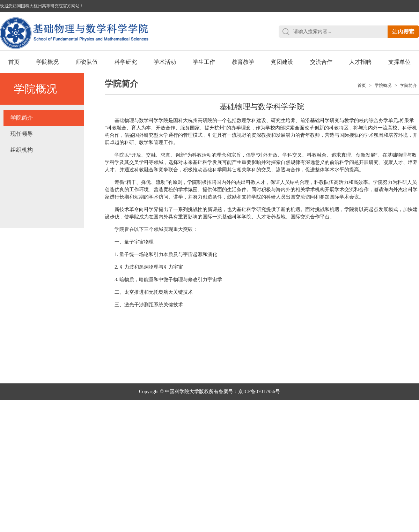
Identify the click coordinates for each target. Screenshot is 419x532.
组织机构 (22, 150)
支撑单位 (399, 62)
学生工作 (204, 62)
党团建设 (282, 62)
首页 (14, 62)
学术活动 (165, 62)
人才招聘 (360, 62)
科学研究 (126, 62)
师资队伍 (87, 62)
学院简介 (22, 118)
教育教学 (243, 62)
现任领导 (22, 134)
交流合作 (321, 62)
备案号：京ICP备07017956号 (249, 392)
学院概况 (47, 62)
